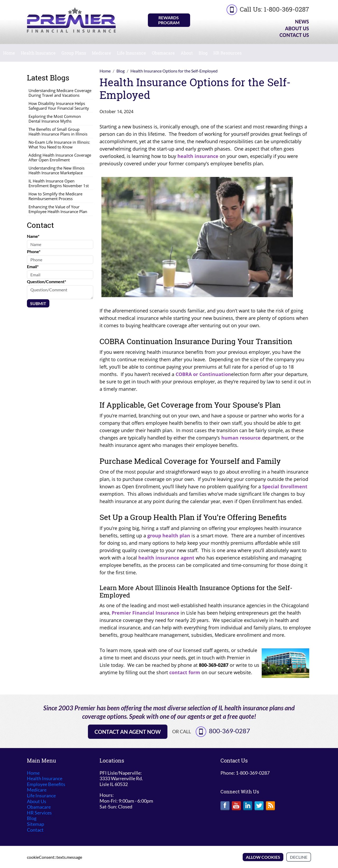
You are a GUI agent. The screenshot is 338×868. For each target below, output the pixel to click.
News (302, 22)
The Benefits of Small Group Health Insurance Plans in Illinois (58, 132)
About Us (297, 28)
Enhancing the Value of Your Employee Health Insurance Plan (58, 209)
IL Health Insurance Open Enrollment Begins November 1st (59, 183)
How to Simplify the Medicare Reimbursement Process (55, 196)
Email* (33, 266)
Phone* (34, 251)
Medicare (102, 53)
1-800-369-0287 (286, 9)
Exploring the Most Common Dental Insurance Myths (55, 119)
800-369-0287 (229, 731)
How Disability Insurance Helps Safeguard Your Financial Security (59, 106)
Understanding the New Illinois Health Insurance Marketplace (57, 170)
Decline (299, 857)
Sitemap (36, 824)
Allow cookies (263, 857)
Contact (35, 830)
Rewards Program (169, 20)
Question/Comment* (46, 281)
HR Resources (227, 53)
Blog (203, 53)
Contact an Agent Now (128, 732)
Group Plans (74, 53)
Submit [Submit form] (38, 303)
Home (9, 53)
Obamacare (163, 53)
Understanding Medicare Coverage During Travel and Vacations (60, 93)
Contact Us (294, 35)
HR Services (39, 813)
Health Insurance (38, 53)
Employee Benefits (46, 784)
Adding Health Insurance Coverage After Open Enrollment (60, 157)
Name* (33, 236)
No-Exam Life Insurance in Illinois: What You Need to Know (59, 144)
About (187, 53)
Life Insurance (132, 53)
